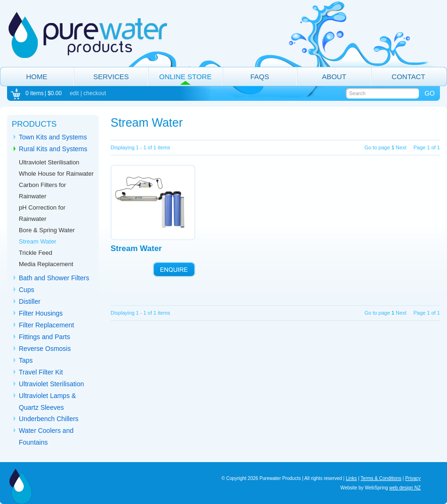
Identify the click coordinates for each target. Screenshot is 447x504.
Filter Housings (41, 313)
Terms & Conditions (381, 478)
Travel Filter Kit (41, 372)
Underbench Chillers (49, 419)
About (334, 77)
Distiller (30, 301)
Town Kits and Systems (53, 137)
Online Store (185, 77)
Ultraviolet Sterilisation (49, 162)
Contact (408, 77)
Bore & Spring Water (47, 230)
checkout (95, 93)
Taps (26, 360)
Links (351, 478)
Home (37, 77)
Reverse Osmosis (45, 349)
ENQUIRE (174, 269)
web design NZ (405, 488)
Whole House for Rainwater (56, 174)
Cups (27, 290)
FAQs (260, 77)
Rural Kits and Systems (53, 149)
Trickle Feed (36, 253)
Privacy (413, 478)
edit (74, 93)
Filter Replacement (47, 325)
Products (34, 124)
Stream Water (38, 241)
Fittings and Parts (44, 337)
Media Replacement (46, 264)
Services (111, 77)
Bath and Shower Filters (54, 278)
